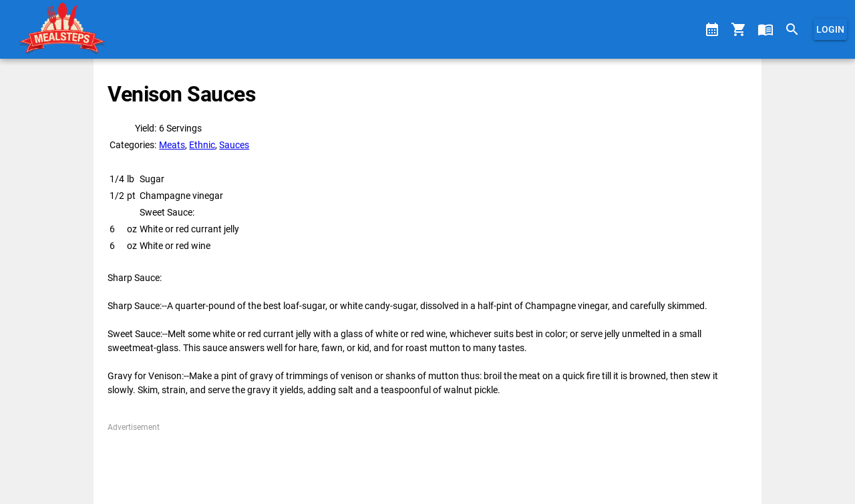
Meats (172, 145)
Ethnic (202, 145)
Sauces (234, 145)
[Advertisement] (427, 463)
